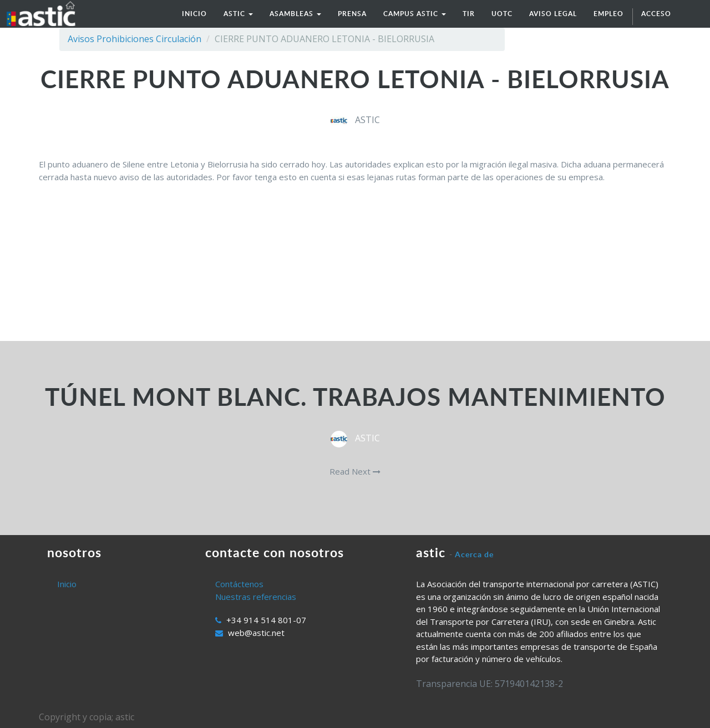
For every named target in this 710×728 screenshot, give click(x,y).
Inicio (67, 584)
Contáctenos (239, 584)
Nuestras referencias (256, 597)
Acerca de (474, 554)
